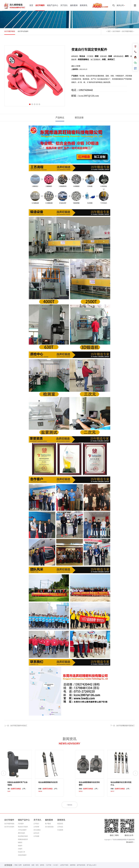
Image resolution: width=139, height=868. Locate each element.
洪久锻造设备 (49, 827)
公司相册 (36, 836)
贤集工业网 (18, 865)
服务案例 (74, 5)
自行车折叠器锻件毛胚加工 (126, 726)
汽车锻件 (21, 824)
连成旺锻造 (27, 865)
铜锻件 (20, 842)
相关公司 (120, 5)
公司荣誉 (36, 827)
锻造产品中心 (53, 5)
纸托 (37, 865)
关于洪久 (64, 5)
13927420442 (86, 90)
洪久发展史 (37, 830)
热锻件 (20, 846)
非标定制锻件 (22, 855)
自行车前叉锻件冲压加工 (19, 726)
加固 (33, 865)
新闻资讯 (84, 5)
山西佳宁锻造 (64, 865)
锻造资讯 (60, 824)
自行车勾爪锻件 (23, 31)
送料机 (42, 865)
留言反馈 (79, 118)
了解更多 (69, 809)
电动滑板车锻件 (23, 836)
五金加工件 (22, 852)
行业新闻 (60, 830)
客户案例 (48, 824)
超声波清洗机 (81, 865)
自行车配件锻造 (10, 31)
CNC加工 (56, 865)
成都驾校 (73, 865)
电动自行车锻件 (23, 827)
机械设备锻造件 (23, 839)
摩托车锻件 (22, 833)
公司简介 (36, 824)
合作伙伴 (36, 833)
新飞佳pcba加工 (92, 865)
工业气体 (49, 865)
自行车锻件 (40, 5)
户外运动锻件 (22, 830)
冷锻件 (20, 849)
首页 (31, 5)
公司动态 (60, 827)
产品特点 (60, 118)
